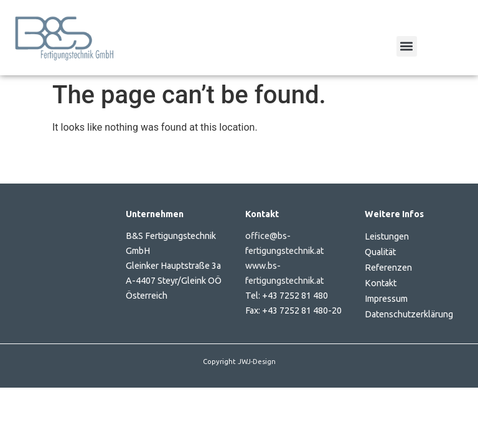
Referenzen (388, 268)
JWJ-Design (257, 362)
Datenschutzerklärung (409, 314)
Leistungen (387, 236)
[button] (407, 46)
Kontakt (381, 283)
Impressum (386, 299)
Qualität (380, 252)
